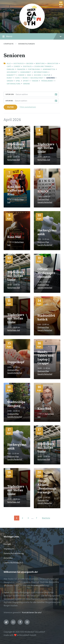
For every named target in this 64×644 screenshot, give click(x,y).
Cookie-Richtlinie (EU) (13, 563)
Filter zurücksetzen (28, 107)
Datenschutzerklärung (14, 553)
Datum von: (10, 94)
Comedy (17, 66)
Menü (32, 36)
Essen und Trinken (43, 66)
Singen (10, 81)
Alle (9, 63)
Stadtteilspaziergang (16, 404)
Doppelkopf (16, 362)
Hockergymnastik (47, 232)
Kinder (21, 75)
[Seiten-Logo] (32, 28)
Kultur (47, 75)
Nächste (46, 518)
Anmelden (8, 558)
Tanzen (35, 81)
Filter (10, 107)
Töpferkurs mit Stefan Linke (16, 148)
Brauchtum (53, 63)
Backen (30, 63)
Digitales (27, 66)
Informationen (41, 72)
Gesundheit (12, 72)
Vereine (26, 84)
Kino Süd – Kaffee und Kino (15, 191)
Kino (29, 75)
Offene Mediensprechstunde (46, 273)
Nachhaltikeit (37, 78)
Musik (25, 78)
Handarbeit (26, 72)
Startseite (9, 44)
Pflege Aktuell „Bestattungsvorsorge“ (47, 487)
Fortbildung (34, 69)
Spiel (18, 81)
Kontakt (61, 3)
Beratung (40, 63)
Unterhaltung (14, 84)
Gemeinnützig (49, 69)
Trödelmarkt (47, 81)
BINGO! (43, 191)
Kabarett (11, 75)
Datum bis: (9, 101)
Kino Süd (14, 237)
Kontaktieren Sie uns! (32, 612)
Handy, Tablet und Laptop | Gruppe (45, 358)
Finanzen (21, 69)
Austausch (19, 63)
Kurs (18, 78)
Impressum (9, 549)
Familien (10, 69)
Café (9, 66)
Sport (26, 81)
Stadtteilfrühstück (46, 317)
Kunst (10, 78)
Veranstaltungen (26, 44)
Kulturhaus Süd (14, 160)
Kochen (37, 75)
